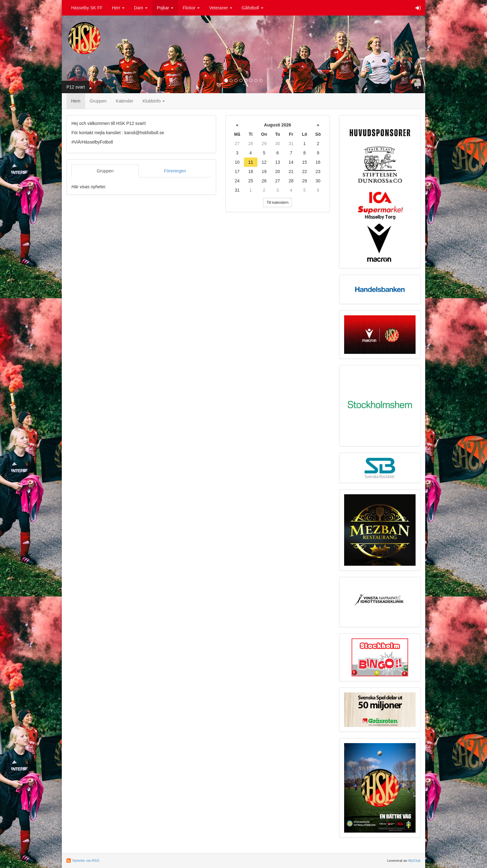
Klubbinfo (154, 101)
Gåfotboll (253, 8)
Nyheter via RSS (86, 860)
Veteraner (221, 8)
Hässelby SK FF (87, 8)
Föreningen (175, 171)
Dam (141, 8)
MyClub (414, 860)
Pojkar (165, 8)
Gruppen (98, 101)
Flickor (191, 8)
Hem (76, 101)
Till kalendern (278, 203)
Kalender (125, 101)
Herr (118, 8)
